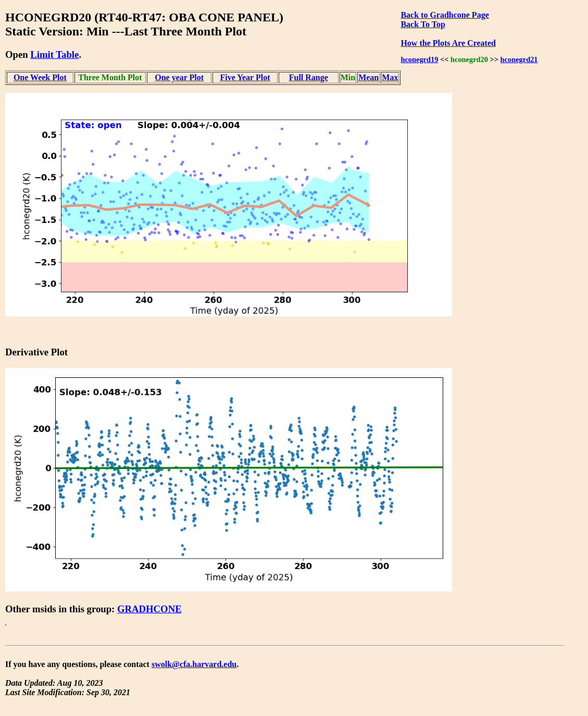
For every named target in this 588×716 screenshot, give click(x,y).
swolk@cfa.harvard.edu (194, 664)
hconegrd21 (519, 59)
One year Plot (179, 77)
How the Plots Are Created (448, 43)
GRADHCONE (149, 609)
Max (390, 77)
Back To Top (423, 24)
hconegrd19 (419, 59)
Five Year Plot (245, 77)
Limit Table (54, 54)
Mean (368, 77)
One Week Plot (40, 77)
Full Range (309, 77)
